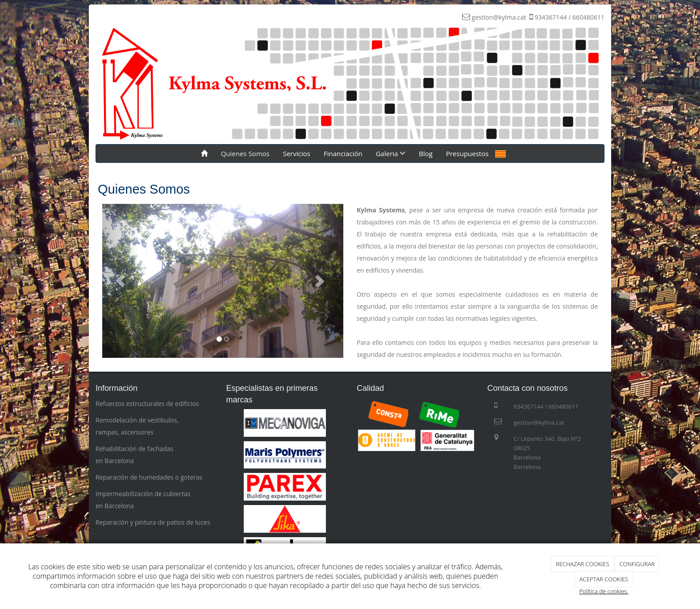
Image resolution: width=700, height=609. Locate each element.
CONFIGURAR (637, 564)
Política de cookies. (604, 591)
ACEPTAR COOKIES (604, 579)
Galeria (391, 153)
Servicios (297, 153)
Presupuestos (467, 153)
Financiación (343, 153)
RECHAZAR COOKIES (583, 564)
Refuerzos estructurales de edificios (147, 404)
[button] (120, 281)
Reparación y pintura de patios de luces (153, 522)
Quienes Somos (245, 153)
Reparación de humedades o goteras (149, 477)
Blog (426, 153)
